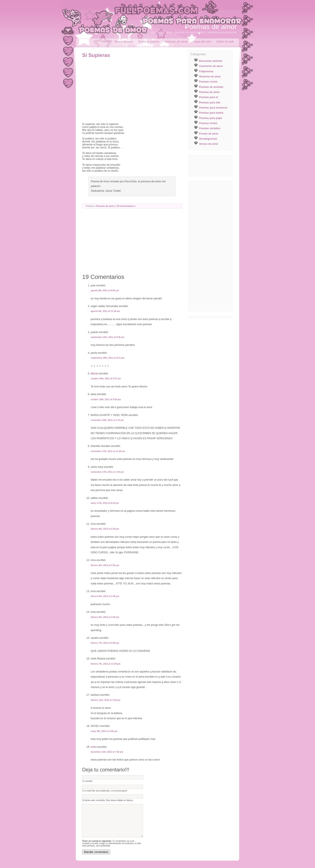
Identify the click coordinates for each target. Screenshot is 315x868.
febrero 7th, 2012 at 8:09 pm (105, 643)
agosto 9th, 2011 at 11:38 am (105, 311)
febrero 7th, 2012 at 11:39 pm (106, 664)
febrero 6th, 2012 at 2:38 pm (105, 596)
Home (105, 42)
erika (94, 747)
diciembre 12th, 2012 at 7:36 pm (107, 752)
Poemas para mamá (211, 113)
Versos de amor (209, 144)
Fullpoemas (206, 71)
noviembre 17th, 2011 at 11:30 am (108, 451)
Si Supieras (96, 55)
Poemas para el (208, 97)
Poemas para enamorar (213, 108)
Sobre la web (225, 42)
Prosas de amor (209, 134)
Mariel (94, 374)
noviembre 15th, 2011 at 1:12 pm (107, 420)
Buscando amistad (210, 61)
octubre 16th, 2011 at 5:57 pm (106, 379)
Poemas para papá (210, 118)
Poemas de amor (211, 27)
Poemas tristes (208, 123)
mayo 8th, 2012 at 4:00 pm (104, 731)
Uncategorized (208, 139)
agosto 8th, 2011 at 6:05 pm (105, 291)
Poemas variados (210, 128)
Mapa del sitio (202, 42)
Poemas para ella (210, 103)
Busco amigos (124, 42)
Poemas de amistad (211, 87)
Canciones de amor (211, 66)
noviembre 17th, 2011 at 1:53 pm (107, 472)
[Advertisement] (118, 90)
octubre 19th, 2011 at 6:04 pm (106, 399)
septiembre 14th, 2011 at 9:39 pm (108, 337)
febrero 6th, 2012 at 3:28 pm (105, 617)
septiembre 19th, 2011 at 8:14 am (107, 358)
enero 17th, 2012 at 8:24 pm (105, 503)
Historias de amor (176, 42)
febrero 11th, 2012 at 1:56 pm (106, 700)
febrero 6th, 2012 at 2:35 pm (105, 565)
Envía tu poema (149, 42)
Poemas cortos (208, 82)
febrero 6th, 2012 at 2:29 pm (105, 529)
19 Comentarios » (126, 206)
